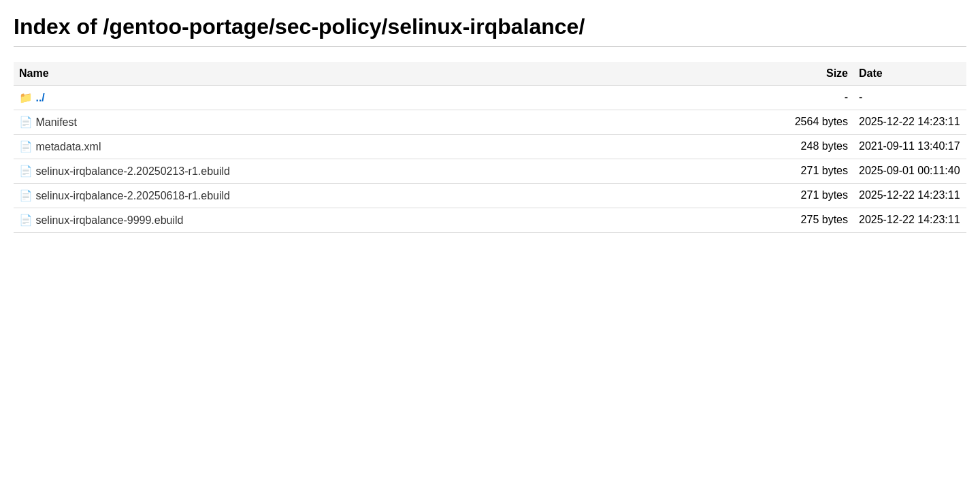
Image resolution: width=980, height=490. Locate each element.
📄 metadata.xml (60, 147)
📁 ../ (32, 98)
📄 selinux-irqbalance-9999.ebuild (101, 220)
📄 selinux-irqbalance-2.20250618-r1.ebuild (125, 196)
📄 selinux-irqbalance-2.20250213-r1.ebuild (125, 171)
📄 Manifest (48, 122)
